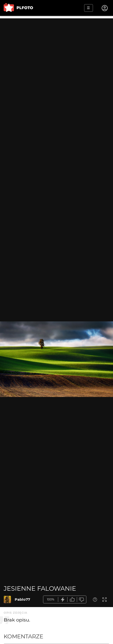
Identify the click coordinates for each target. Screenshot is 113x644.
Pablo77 (22, 599)
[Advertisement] (56, 75)
